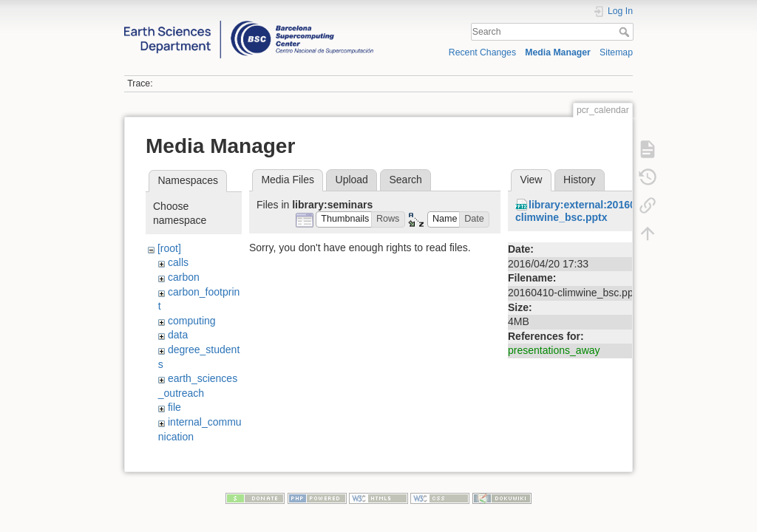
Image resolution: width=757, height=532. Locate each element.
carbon (184, 277)
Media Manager (558, 52)
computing (192, 321)
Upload (352, 180)
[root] (169, 248)
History (580, 180)
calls (178, 262)
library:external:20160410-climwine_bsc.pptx (586, 211)
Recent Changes (482, 52)
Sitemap (616, 52)
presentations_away (554, 350)
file (174, 407)
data (178, 335)
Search (626, 32)
